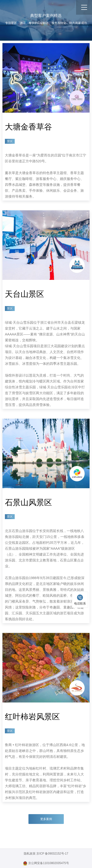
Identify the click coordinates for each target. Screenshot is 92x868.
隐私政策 (30, 854)
